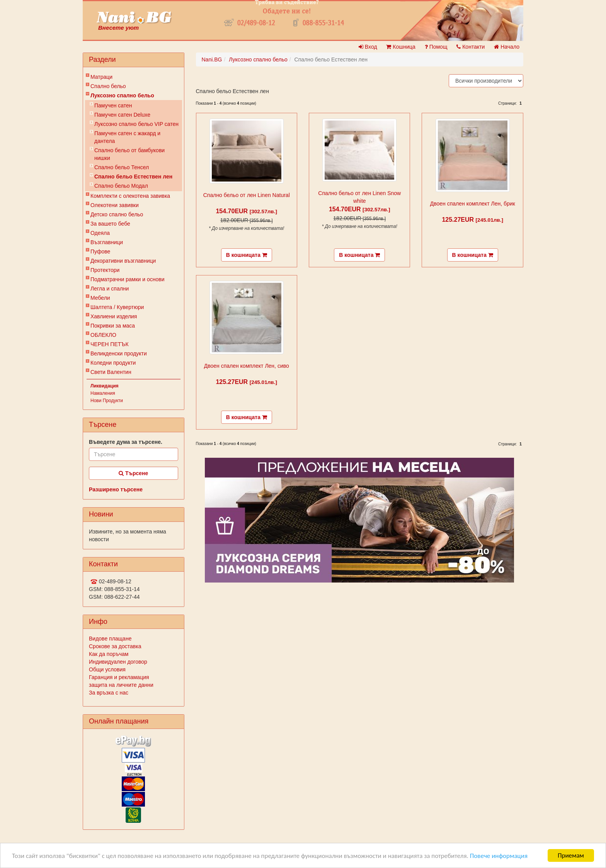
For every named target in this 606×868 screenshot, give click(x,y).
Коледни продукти (113, 363)
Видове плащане (110, 639)
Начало (507, 47)
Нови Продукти (107, 401)
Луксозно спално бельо (122, 95)
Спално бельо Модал (121, 186)
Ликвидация (105, 386)
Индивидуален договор (118, 662)
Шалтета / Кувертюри (117, 307)
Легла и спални (110, 289)
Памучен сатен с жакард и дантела (127, 137)
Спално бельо (108, 86)
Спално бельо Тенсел (122, 167)
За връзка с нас (109, 693)
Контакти (471, 47)
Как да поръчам (109, 654)
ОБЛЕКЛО (103, 335)
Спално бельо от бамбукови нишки (129, 154)
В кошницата (247, 255)
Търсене (133, 473)
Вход (368, 47)
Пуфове (100, 251)
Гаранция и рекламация (119, 677)
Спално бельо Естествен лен (133, 177)
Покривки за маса (113, 326)
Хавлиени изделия (114, 316)
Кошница (401, 47)
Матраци (101, 77)
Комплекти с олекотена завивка (130, 196)
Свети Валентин (111, 372)
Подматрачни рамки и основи (128, 279)
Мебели (100, 298)
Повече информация (499, 856)
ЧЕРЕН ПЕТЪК (110, 344)
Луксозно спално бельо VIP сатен (136, 124)
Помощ (436, 47)
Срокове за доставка (115, 646)
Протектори (105, 270)
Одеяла (100, 233)
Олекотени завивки (115, 205)
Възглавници (107, 242)
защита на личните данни (121, 685)
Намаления (103, 393)
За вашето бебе (110, 224)
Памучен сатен (113, 105)
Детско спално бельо (117, 214)
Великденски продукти (119, 353)
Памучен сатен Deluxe (122, 115)
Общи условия (107, 669)
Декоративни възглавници (123, 261)
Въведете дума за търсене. (126, 442)
